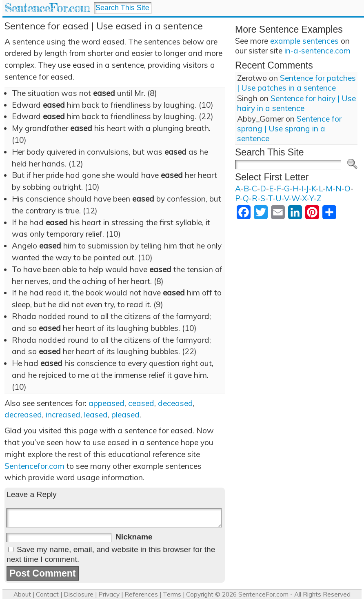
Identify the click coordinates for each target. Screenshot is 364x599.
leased (96, 415)
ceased (141, 403)
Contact (47, 594)
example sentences (304, 41)
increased (63, 415)
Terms (172, 594)
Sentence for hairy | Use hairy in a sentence (296, 103)
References (141, 594)
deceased (175, 403)
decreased (23, 415)
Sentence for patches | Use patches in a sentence (296, 83)
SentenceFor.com (47, 8)
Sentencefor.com (34, 466)
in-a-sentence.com (317, 51)
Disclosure (79, 594)
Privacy (109, 594)
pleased (125, 415)
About (22, 594)
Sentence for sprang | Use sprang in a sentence (289, 129)
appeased (107, 403)
